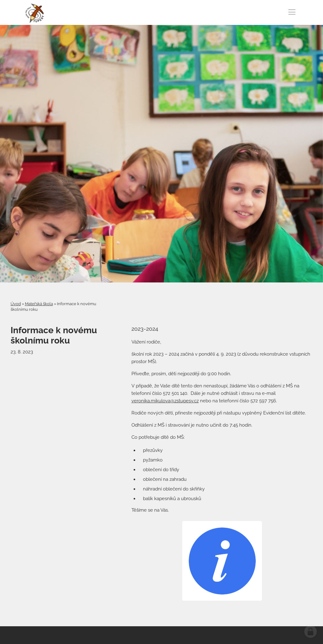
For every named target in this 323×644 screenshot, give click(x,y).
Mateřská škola (39, 304)
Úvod (16, 304)
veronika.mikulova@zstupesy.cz (165, 401)
